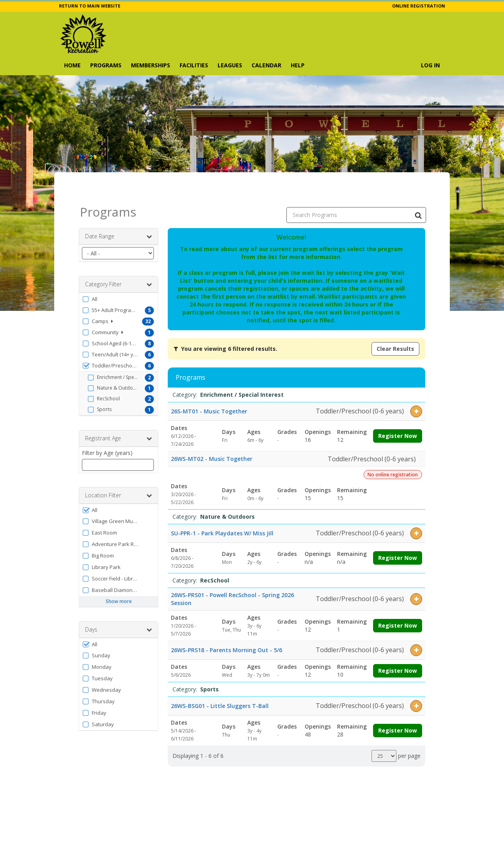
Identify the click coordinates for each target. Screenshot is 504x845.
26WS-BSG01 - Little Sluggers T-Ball (220, 686)
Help (298, 65)
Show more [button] (119, 581)
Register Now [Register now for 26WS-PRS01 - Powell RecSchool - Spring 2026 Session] (398, 606)
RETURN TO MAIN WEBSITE (90, 6)
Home (72, 65)
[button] (118, 279)
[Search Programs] (418, 195)
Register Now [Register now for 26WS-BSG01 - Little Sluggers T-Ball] (398, 711)
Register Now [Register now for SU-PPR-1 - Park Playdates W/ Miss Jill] (398, 538)
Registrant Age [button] (118, 419)
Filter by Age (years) (107, 433)
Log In (430, 65)
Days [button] (118, 610)
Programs (106, 65)
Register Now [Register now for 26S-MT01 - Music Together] (398, 416)
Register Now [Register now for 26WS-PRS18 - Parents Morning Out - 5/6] (398, 651)
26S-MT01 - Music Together (209, 391)
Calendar (266, 65)
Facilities (194, 65)
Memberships (151, 65)
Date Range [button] (118, 217)
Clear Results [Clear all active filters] (395, 329)
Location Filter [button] (118, 476)
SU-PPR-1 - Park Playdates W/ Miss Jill (222, 513)
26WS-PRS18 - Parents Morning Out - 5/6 (226, 630)
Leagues (230, 65)
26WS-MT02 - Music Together (212, 439)
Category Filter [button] (118, 265)
